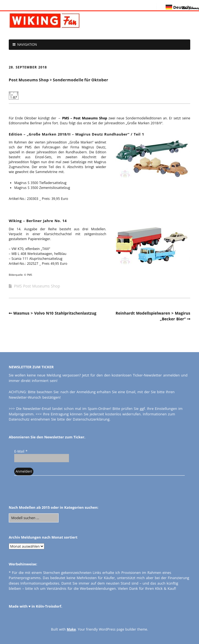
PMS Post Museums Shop (37, 286)
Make (71, 629)
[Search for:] (34, 518)
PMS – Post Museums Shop (85, 118)
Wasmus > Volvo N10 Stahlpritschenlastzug (55, 313)
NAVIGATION (27, 44)
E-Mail (21, 451)
